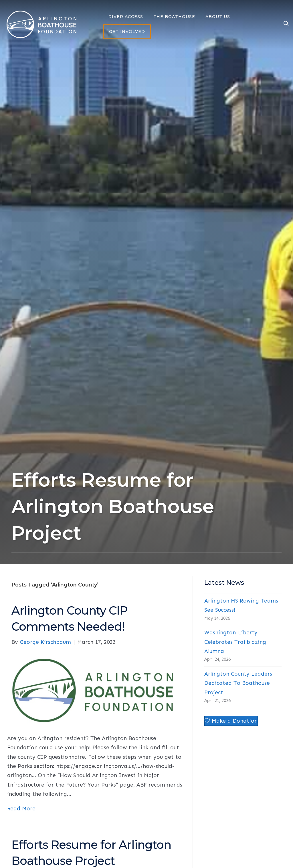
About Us (218, 17)
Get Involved (127, 32)
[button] (231, 721)
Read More (21, 809)
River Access (126, 17)
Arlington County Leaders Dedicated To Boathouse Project (238, 683)
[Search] (284, 24)
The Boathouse (174, 17)
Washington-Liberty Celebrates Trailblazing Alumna (235, 642)
